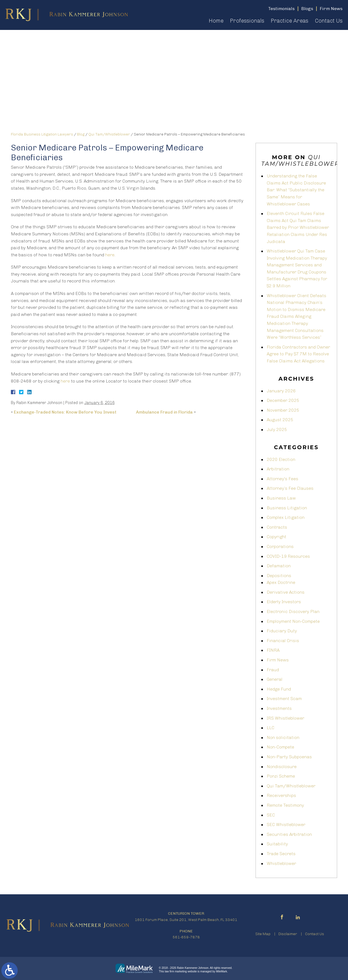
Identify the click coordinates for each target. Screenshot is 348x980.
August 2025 (280, 420)
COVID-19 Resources (288, 556)
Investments (279, 708)
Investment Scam (284, 699)
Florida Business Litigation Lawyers (42, 134)
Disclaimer (288, 934)
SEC (271, 815)
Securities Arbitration (289, 834)
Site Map (263, 934)
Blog (81, 134)
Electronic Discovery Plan (293, 611)
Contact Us (329, 21)
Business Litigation (287, 508)
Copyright (276, 537)
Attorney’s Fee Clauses (290, 488)
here (110, 255)
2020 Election (281, 459)
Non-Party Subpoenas (289, 757)
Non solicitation (283, 737)
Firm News (278, 660)
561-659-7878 (186, 937)
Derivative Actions (286, 592)
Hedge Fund (279, 689)
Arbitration (278, 469)
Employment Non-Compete (293, 621)
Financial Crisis (283, 641)
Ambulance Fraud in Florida (164, 412)
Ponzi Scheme (281, 776)
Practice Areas (290, 21)
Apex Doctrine (281, 582)
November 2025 (283, 410)
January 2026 (281, 391)
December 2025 (283, 400)
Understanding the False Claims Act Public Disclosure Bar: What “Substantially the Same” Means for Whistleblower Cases (296, 190)
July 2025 (277, 429)
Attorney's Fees (282, 479)
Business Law (281, 498)
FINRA (273, 650)
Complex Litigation (286, 517)
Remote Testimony (285, 805)
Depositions (279, 576)
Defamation (279, 566)
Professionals (247, 21)
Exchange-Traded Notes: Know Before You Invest (65, 412)
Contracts (277, 527)
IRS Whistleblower (285, 718)
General (275, 679)
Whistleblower (281, 863)
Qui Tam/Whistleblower (109, 134)
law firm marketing (176, 971)
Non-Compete (280, 747)
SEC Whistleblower (286, 825)
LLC (271, 728)
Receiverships (281, 795)
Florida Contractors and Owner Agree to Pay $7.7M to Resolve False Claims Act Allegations (298, 354)
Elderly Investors (284, 602)
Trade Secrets (281, 854)
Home (216, 21)
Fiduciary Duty (282, 631)
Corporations (280, 546)
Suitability (277, 844)
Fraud (273, 670)
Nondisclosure (282, 767)
